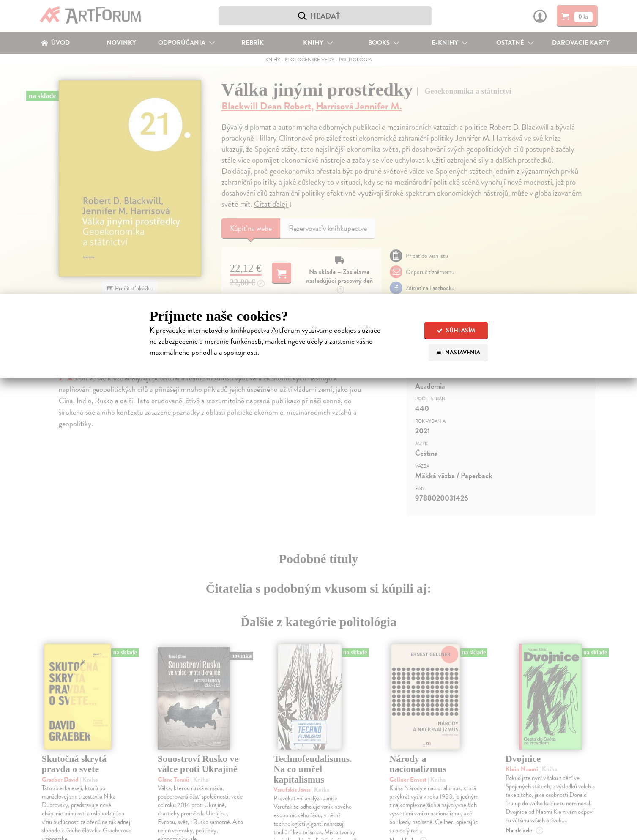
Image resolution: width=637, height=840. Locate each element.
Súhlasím (456, 330)
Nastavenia (458, 352)
